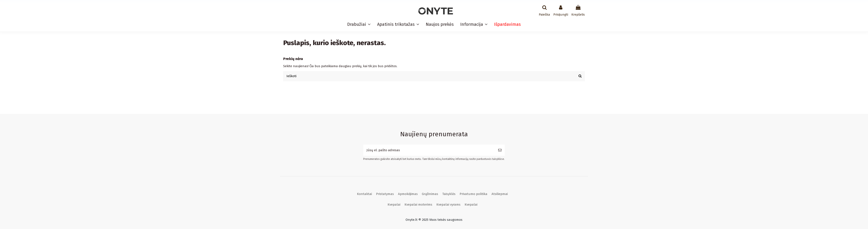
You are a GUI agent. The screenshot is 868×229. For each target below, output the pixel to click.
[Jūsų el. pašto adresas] (429, 150)
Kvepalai (394, 205)
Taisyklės (449, 194)
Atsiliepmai (500, 194)
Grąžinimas (430, 194)
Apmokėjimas (408, 194)
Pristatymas (385, 194)
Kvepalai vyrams (448, 205)
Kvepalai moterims (418, 205)
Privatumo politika (473, 194)
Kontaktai (364, 194)
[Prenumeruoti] (500, 150)
